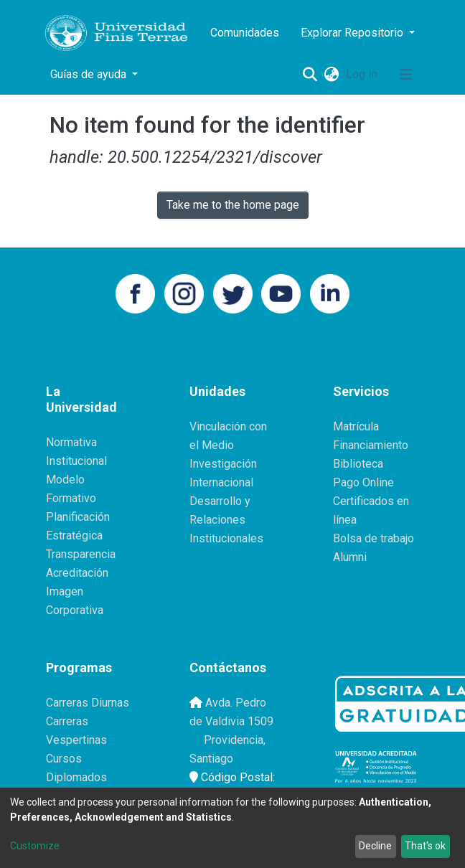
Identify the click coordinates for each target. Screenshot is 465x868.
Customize (35, 846)
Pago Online (363, 482)
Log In (363, 74)
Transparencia (81, 554)
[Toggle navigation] (406, 75)
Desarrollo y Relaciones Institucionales (226, 520)
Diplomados (76, 777)
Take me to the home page (233, 205)
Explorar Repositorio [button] (353, 33)
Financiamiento (371, 445)
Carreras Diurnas (88, 703)
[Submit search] (310, 75)
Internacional (221, 482)
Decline (375, 846)
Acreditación (77, 573)
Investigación (223, 464)
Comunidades (245, 33)
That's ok (425, 846)
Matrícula (356, 426)
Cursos (64, 759)
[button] (331, 75)
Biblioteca (358, 464)
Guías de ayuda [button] (90, 74)
